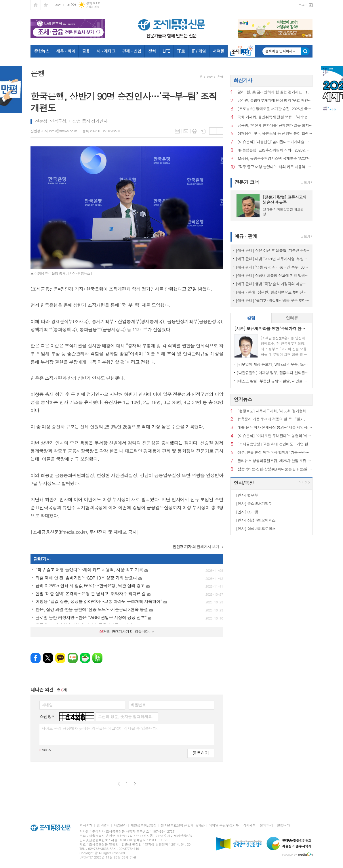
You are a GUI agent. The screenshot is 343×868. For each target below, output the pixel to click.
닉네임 (47, 705)
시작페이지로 (36, 5)
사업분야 (120, 825)
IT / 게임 (199, 51)
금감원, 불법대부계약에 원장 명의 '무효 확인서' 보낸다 (275, 101)
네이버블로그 (73, 658)
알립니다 (283, 825)
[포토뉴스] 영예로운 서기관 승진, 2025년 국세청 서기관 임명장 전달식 (275, 109)
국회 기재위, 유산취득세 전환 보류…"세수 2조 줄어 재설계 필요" (275, 117)
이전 (119, 784)
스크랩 (203, 131)
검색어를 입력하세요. (281, 51)
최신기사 (243, 80)
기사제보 (249, 825)
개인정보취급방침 (143, 825)
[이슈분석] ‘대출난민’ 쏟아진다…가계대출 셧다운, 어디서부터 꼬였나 (275, 142)
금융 (86, 51)
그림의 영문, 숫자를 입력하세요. (125, 716)
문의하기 (266, 825)
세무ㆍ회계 (66, 51)
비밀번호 (138, 705)
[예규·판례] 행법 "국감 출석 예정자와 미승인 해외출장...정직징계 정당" (273, 284)
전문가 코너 (247, 182)
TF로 (181, 51)
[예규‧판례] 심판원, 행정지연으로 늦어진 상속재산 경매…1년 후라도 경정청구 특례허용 (273, 292)
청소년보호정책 (183, 825)
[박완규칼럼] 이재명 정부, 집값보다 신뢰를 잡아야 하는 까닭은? (273, 373)
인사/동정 (244, 483)
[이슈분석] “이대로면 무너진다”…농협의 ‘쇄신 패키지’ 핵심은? (275, 436)
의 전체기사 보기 (196, 547)
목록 (177, 131)
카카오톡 (60, 658)
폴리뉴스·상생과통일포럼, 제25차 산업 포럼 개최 (275, 461)
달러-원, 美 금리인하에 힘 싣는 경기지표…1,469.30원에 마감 (275, 92)
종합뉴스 (42, 51)
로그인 (303, 5)
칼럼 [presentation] (251, 318)
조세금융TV (241, 51)
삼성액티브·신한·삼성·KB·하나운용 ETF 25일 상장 (275, 469)
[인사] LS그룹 (247, 512)
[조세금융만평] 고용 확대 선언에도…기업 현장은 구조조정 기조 (275, 444)
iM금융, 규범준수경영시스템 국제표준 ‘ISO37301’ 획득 (275, 159)
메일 (186, 131)
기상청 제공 (93, 7)
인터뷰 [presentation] (292, 318)
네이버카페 (85, 658)
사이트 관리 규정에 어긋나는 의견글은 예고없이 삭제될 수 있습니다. (100, 728)
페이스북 (36, 658)
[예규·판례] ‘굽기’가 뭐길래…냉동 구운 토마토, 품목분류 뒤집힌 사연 (273, 300)
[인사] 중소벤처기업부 (254, 503)
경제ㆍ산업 (132, 51)
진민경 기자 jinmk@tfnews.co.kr (54, 131)
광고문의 (103, 825)
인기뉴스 (243, 399)
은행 (220, 77)
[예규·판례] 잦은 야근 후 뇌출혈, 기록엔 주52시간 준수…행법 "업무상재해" (273, 250)
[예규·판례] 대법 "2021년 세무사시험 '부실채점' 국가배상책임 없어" (273, 259)
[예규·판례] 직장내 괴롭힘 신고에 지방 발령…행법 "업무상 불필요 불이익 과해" (273, 275)
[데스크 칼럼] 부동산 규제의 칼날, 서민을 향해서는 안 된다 (273, 381)
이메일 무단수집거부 (224, 825)
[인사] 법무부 (247, 495)
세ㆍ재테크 (106, 51)
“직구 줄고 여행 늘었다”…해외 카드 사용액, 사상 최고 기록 (275, 167)
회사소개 (86, 825)
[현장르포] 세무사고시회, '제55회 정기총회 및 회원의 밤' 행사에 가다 (275, 411)
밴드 (97, 658)
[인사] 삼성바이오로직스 (256, 528)
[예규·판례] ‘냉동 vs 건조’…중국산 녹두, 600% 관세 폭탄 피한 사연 (273, 267)
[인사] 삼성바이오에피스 (256, 520)
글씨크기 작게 (220, 131)
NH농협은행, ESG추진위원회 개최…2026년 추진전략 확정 (275, 150)
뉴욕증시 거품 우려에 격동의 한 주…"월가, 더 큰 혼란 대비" (275, 419)
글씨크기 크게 (213, 131)
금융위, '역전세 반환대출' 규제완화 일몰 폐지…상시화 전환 (275, 126)
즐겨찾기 (46, 5)
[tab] (251, 318)
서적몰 (218, 51)
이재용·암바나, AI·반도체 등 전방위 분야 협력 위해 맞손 (275, 134)
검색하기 (305, 51)
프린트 (195, 131)
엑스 (48, 658)
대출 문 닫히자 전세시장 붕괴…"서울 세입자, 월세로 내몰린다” (275, 428)
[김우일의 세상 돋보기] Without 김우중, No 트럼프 (273, 364)
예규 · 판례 (246, 236)
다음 (135, 784)
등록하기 (201, 753)
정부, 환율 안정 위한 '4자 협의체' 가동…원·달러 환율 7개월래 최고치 (275, 453)
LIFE (166, 51)
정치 (152, 51)
